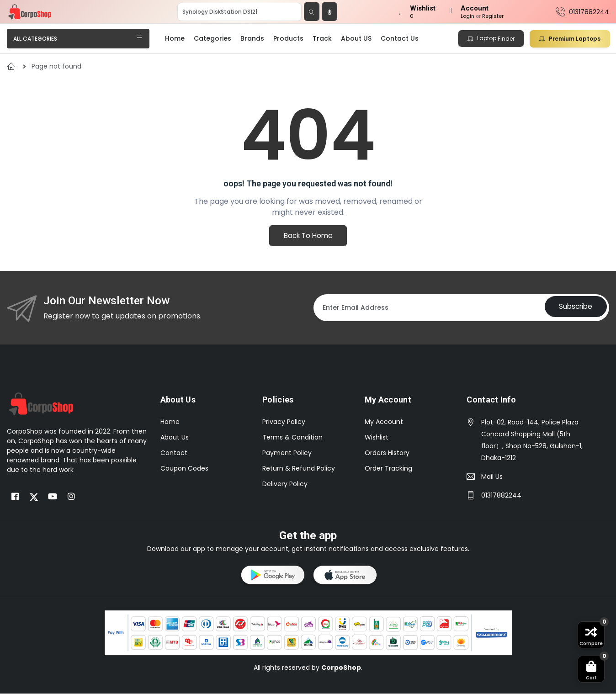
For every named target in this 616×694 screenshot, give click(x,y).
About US (356, 38)
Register (493, 16)
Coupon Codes (184, 469)
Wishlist (377, 438)
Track (322, 38)
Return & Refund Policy (299, 469)
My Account (384, 422)
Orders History (387, 453)
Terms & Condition (292, 438)
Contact (174, 453)
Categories (212, 38)
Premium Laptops (570, 39)
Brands (252, 38)
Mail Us (492, 477)
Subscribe (573, 308)
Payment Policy (287, 453)
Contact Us (400, 38)
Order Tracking (388, 469)
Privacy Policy (284, 422)
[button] (272, 577)
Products (288, 38)
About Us (175, 438)
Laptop (491, 38)
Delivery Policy (285, 484)
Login (467, 16)
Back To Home (308, 237)
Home (175, 38)
